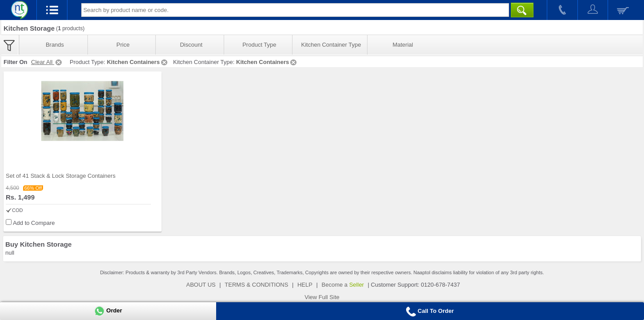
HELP (305, 285)
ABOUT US (201, 285)
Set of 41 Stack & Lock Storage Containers (61, 176)
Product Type (259, 45)
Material (403, 45)
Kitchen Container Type (331, 45)
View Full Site (322, 297)
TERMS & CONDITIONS (256, 285)
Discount (191, 45)
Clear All (47, 62)
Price (123, 45)
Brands (55, 45)
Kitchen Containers (138, 62)
